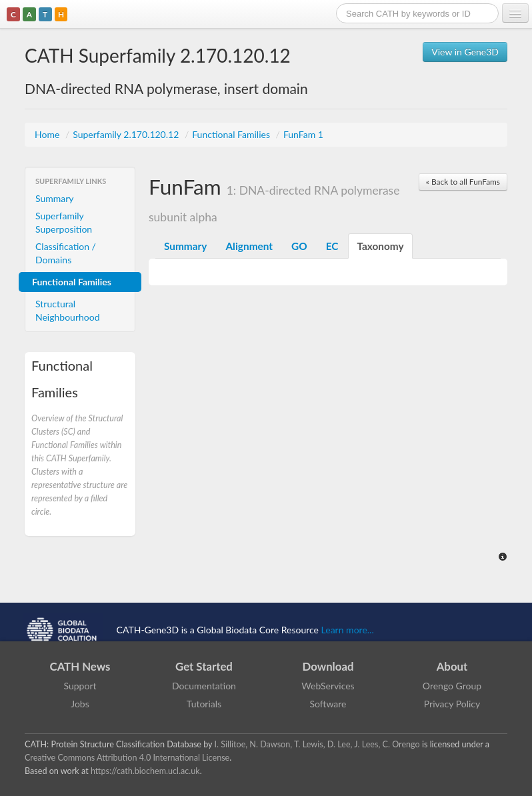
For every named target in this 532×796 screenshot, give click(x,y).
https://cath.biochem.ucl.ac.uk (145, 771)
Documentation (204, 686)
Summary (55, 198)
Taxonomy (380, 246)
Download (328, 666)
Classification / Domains (66, 253)
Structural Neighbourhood (68, 310)
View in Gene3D (465, 52)
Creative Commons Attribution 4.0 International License (127, 758)
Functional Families (232, 134)
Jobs (80, 704)
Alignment (249, 246)
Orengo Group (452, 686)
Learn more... (348, 630)
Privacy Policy (452, 704)
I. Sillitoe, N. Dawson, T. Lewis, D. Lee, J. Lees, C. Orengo (317, 744)
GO (299, 246)
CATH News (80, 666)
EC (332, 246)
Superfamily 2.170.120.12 (127, 134)
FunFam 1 (303, 134)
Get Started (204, 666)
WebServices (328, 686)
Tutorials (204, 704)
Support (80, 686)
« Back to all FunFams (463, 182)
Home (48, 134)
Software (328, 704)
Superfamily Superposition (64, 222)
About (452, 666)
